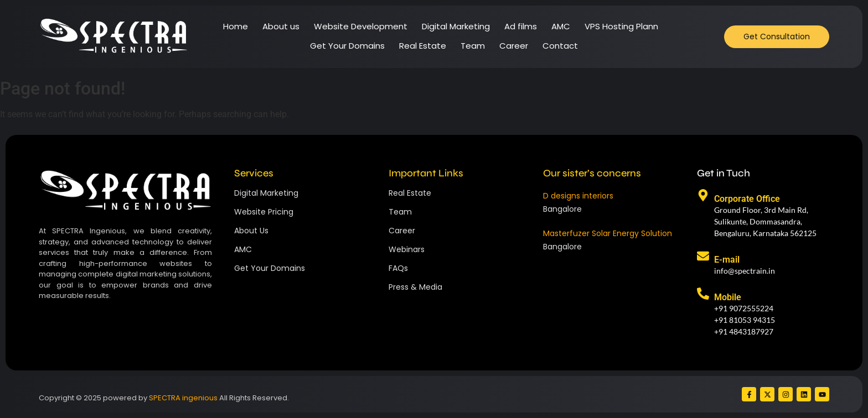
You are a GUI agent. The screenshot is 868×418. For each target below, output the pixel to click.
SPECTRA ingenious (183, 398)
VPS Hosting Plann (621, 26)
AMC (561, 26)
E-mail (727, 260)
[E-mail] (703, 257)
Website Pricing (264, 212)
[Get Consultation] (777, 37)
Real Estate (423, 46)
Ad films (521, 26)
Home (236, 26)
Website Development (361, 26)
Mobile (728, 297)
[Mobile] (703, 295)
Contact (560, 46)
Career (514, 46)
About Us (251, 231)
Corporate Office (747, 199)
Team (473, 46)
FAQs (398, 268)
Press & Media (415, 287)
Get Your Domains (347, 46)
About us (281, 26)
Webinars (407, 249)
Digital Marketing (456, 26)
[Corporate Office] (703, 196)
